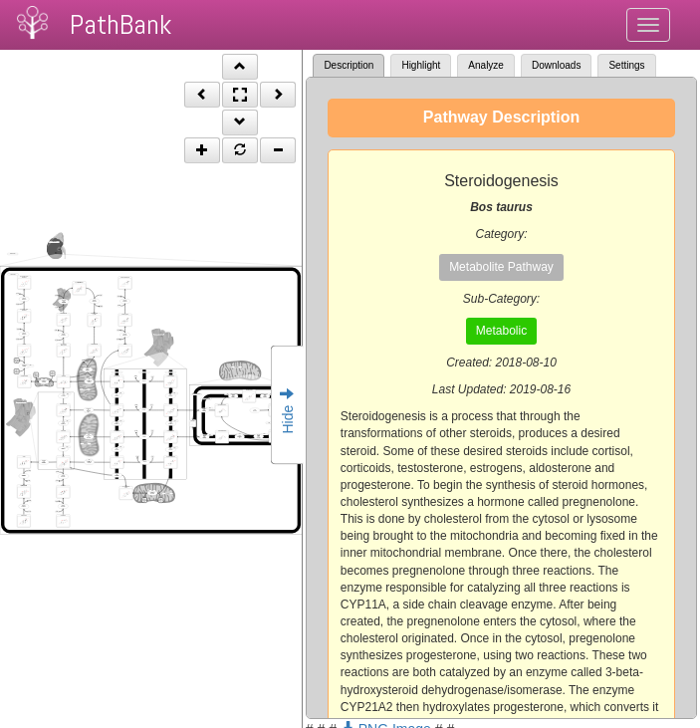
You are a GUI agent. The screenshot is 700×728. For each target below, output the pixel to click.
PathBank (120, 24)
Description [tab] (349, 65)
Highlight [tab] (421, 65)
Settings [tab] (626, 65)
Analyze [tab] (486, 65)
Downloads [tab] (556, 65)
